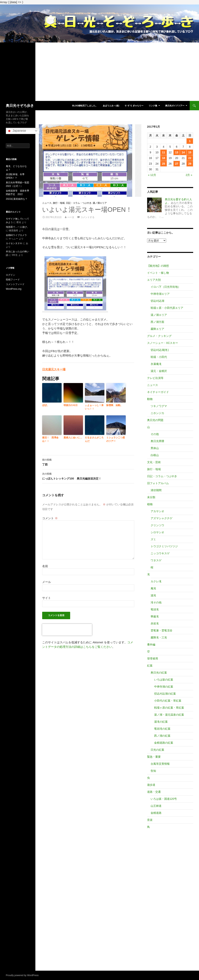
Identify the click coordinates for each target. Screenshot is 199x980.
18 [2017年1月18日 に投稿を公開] (164, 158)
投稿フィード (13, 280)
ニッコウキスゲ (160, 553)
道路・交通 (154, 792)
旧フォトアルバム (158, 483)
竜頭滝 (155, 609)
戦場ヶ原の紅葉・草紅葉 (169, 708)
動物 (150, 399)
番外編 (151, 645)
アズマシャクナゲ (161, 518)
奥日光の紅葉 (159, 673)
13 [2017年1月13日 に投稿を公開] (177, 152)
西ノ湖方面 (157, 322)
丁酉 (88, 462)
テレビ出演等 (155, 378)
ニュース (47, 203)
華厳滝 (155, 616)
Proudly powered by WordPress (22, 975)
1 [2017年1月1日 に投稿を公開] (190, 141)
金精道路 (156, 813)
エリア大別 (154, 280)
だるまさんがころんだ (94, 439)
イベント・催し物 (158, 273)
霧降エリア (157, 329)
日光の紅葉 (157, 750)
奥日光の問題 (155, 420)
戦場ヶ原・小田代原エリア (167, 308)
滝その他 (156, 602)
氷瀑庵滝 (156, 364)
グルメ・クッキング (159, 336)
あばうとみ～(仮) (111, 106)
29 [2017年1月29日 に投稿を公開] (190, 164)
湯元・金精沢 (159, 371)
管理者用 (153, 659)
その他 (155, 434)
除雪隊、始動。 (114, 405)
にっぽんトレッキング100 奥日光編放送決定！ (88, 476)
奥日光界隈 (157, 441)
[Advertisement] (99, 72)
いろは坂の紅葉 (164, 680)
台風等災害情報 (160, 764)
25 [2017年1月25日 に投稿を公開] (164, 164)
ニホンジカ (157, 413)
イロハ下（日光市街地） (166, 287)
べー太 (71, 217)
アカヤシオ (157, 511)
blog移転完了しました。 (85, 106)
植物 (150, 504)
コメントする (87, 217)
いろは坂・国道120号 (164, 799)
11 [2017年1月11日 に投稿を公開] (164, 152)
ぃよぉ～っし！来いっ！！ (94, 407)
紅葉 (150, 666)
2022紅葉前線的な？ (17, 199)
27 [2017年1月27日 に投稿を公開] (177, 164)
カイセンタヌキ (14, 243)
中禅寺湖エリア (160, 294)
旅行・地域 (59, 203)
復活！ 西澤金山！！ (50, 439)
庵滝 (153, 588)
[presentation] (67, 630)
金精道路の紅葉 (164, 743)
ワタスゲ (156, 560)
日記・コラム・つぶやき (79, 203)
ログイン (10, 275)
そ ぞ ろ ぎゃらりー (134, 106)
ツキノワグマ (159, 406)
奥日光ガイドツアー (175, 106)
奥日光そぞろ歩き (20, 106)
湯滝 (153, 595)
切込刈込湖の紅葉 (165, 694)
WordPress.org (14, 289)
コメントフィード (15, 284)
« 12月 (152, 175)
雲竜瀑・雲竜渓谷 (161, 630)
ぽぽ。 (46, 405)
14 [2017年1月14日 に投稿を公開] (183, 152)
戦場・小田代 (159, 357)
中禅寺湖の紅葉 (164, 687)
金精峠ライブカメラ (16, 235)
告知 (153, 771)
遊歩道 (151, 785)
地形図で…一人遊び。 (17, 227)
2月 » (189, 175)
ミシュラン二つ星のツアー (116, 439)
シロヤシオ (157, 532)
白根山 (155, 455)
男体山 (155, 448)
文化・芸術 (154, 462)
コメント (50, 518)
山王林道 (156, 806)
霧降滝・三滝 (159, 637)
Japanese (17, 131)
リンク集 (153, 106)
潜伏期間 (156, 490)
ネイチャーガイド (158, 392)
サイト (47, 598)
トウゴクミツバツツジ (164, 546)
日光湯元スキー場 (54, 369)
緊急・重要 (154, 757)
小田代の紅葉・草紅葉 (168, 701)
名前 (45, 566)
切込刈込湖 (157, 301)
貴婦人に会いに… (73, 438)
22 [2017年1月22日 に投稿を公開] (190, 158)
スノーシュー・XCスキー (163, 343)
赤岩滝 (155, 623)
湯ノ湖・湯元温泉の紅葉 (169, 715)
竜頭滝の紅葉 (162, 729)
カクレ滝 (156, 581)
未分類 (151, 497)
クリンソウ (157, 525)
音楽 (150, 820)
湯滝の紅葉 (161, 722)
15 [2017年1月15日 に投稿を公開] (190, 152)
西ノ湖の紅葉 (162, 736)
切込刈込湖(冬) (160, 350)
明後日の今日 (71, 405)
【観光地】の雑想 (158, 266)
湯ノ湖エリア (100, 203)
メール (47, 582)
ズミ (153, 539)
